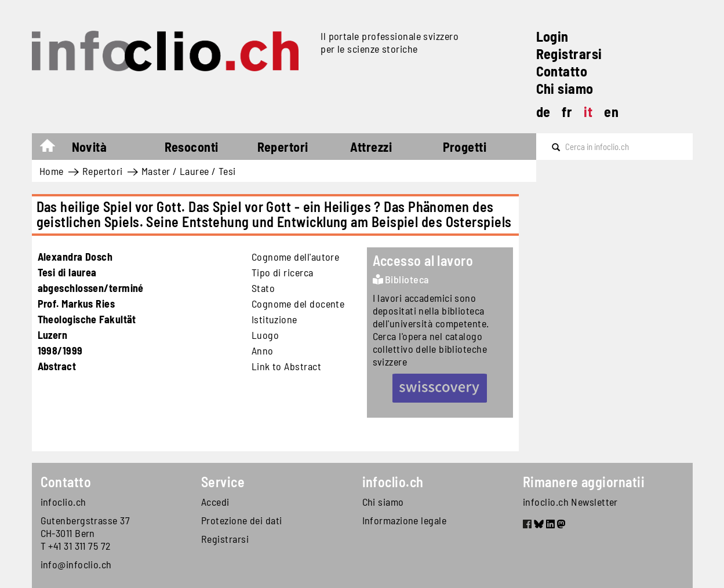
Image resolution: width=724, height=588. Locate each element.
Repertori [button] (283, 147)
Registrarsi (569, 54)
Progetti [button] (465, 147)
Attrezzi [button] (371, 147)
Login (552, 36)
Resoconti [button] (192, 147)
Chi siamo (565, 88)
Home (53, 148)
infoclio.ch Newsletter (570, 502)
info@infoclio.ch (76, 564)
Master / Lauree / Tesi (189, 171)
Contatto (562, 71)
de (543, 112)
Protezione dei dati (242, 520)
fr (567, 112)
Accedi (215, 502)
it (588, 112)
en (611, 112)
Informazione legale (405, 520)
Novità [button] (90, 147)
